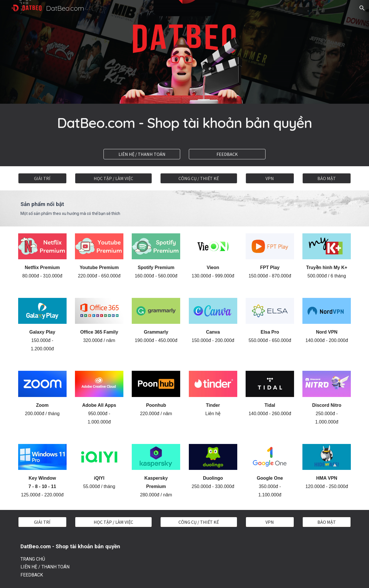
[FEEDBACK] (227, 154)
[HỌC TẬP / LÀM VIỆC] (113, 178)
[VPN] (270, 178)
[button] (362, 8)
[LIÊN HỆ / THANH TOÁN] (142, 154)
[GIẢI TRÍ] (42, 178)
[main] (184, 123)
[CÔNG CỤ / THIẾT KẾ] (199, 178)
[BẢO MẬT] (327, 178)
